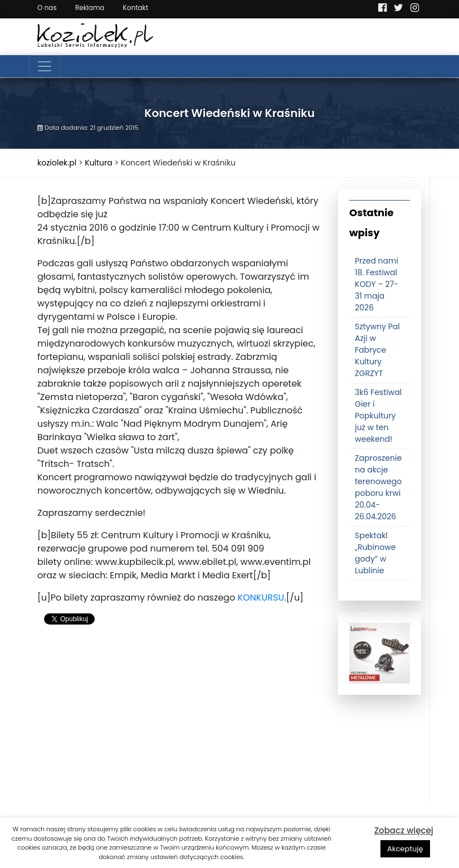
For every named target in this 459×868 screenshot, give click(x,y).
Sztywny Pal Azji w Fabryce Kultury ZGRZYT (377, 350)
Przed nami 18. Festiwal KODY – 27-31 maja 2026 (377, 284)
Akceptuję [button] (405, 849)
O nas (47, 8)
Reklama (90, 8)
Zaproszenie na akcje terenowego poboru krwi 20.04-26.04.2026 (378, 487)
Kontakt (136, 8)
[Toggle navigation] (45, 66)
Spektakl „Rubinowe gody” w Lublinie (375, 553)
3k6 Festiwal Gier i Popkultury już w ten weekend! (378, 416)
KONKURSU (261, 598)
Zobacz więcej (404, 830)
